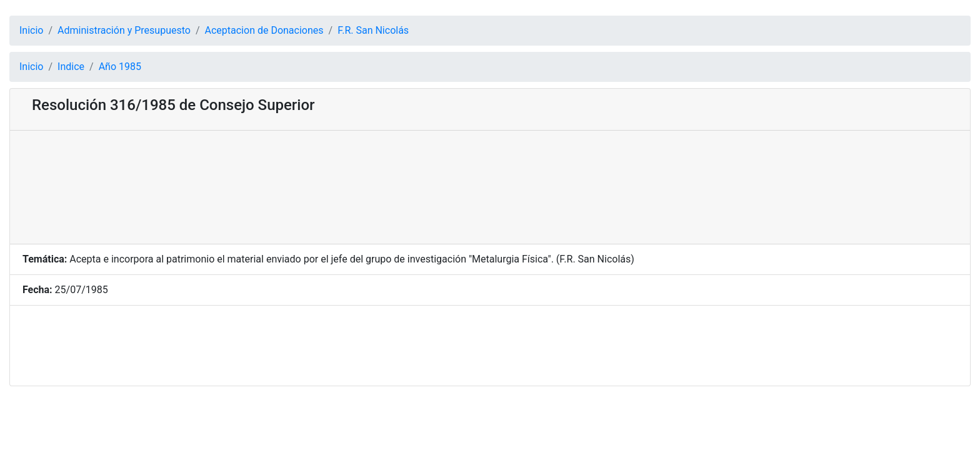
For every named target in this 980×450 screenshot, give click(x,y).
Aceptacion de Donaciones (264, 30)
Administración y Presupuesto (124, 30)
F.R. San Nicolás (373, 30)
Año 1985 (120, 67)
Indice (71, 67)
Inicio (31, 30)
